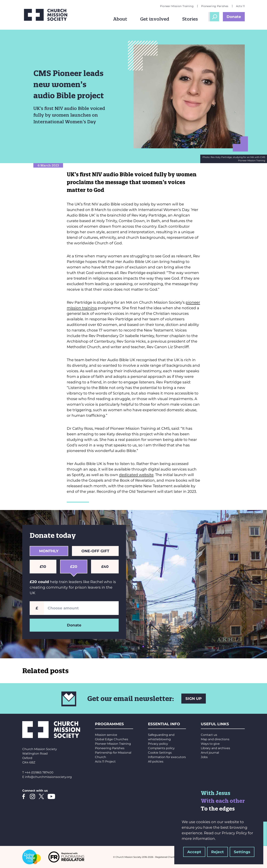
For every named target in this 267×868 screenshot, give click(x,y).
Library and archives (215, 748)
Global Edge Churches (112, 739)
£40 (106, 566)
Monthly (49, 551)
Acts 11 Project (105, 761)
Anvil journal (210, 753)
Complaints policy (161, 748)
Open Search (215, 17)
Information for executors (167, 757)
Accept (194, 852)
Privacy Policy (234, 833)
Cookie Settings (160, 753)
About (120, 19)
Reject (217, 852)
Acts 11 (240, 6)
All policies (156, 761)
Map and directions (215, 739)
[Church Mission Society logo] (48, 15)
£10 (44, 566)
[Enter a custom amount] (81, 608)
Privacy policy (158, 744)
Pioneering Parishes (215, 6)
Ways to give (210, 744)
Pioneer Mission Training (177, 6)
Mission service (106, 735)
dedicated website (136, 475)
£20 (75, 569)
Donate (234, 17)
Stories (190, 19)
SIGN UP (194, 699)
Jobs (204, 757)
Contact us (209, 735)
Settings (242, 852)
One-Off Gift (95, 551)
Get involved (155, 19)
